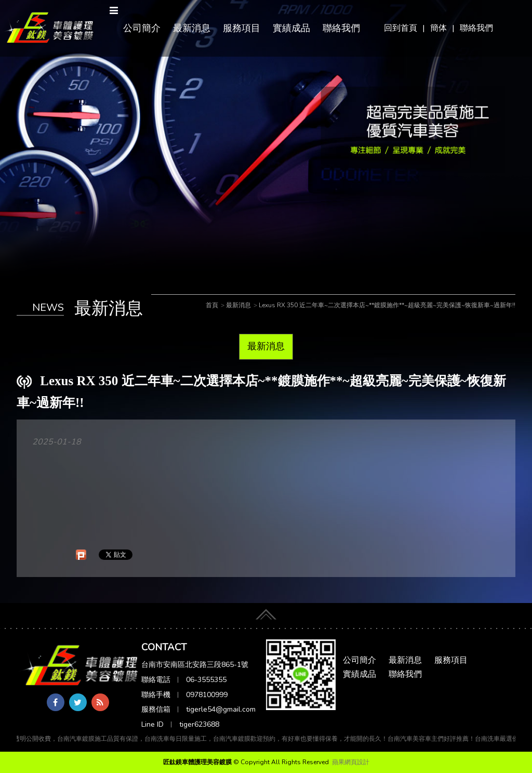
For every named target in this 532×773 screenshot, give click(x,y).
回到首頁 (401, 28)
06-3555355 (206, 680)
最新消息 (192, 28)
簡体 (438, 28)
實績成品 (291, 28)
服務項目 (242, 28)
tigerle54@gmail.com (221, 709)
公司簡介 (142, 28)
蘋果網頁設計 (351, 762)
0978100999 (207, 695)
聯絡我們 (476, 28)
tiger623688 (199, 724)
